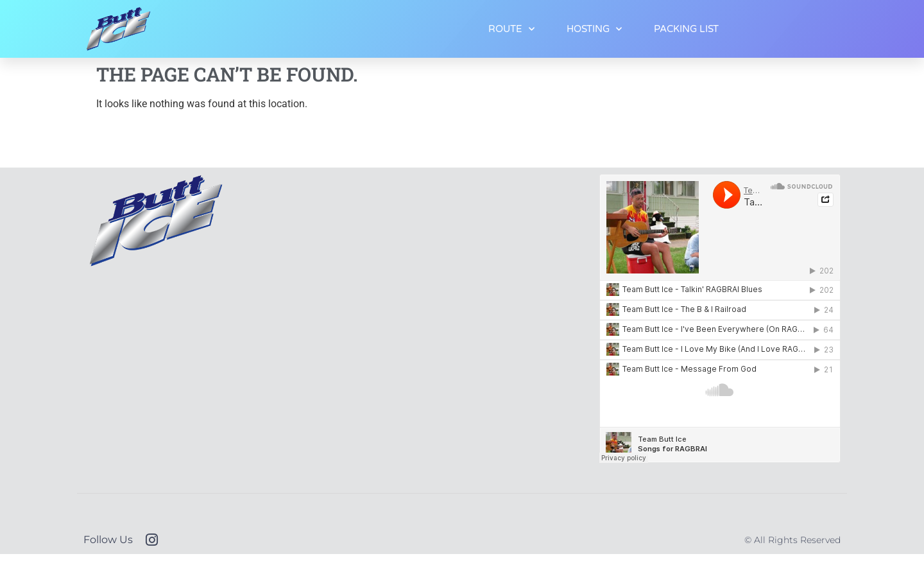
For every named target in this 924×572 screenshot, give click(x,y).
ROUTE (511, 29)
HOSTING (594, 29)
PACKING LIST (686, 29)
